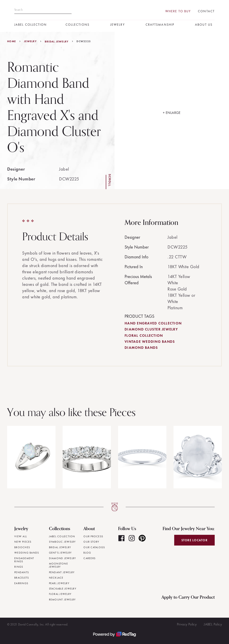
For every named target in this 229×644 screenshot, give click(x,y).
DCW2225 (84, 41)
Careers (89, 558)
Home (12, 41)
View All (21, 536)
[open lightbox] (172, 111)
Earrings (21, 583)
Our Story (91, 542)
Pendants (22, 572)
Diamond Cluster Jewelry (151, 329)
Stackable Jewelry (63, 589)
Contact (206, 11)
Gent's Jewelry (60, 553)
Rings (19, 567)
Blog (87, 553)
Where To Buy (178, 11)
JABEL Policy (213, 624)
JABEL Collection (31, 25)
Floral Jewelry (60, 594)
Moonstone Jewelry (58, 565)
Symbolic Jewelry (62, 542)
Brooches (22, 547)
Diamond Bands (141, 348)
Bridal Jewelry (57, 42)
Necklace (56, 578)
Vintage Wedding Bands (150, 342)
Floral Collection (144, 336)
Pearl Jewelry (59, 583)
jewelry (30, 41)
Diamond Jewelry (63, 558)
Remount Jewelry (62, 600)
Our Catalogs (94, 547)
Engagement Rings (24, 560)
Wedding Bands (27, 553)
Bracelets (22, 578)
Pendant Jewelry (62, 572)
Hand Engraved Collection (153, 323)
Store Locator (194, 540)
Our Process (93, 536)
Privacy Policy (187, 624)
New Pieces (23, 542)
